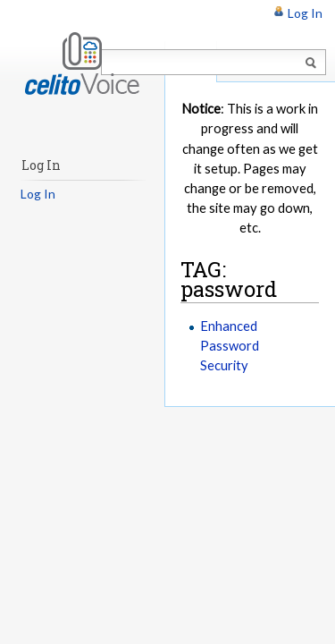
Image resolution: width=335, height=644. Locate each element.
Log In (305, 13)
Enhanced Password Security (230, 345)
